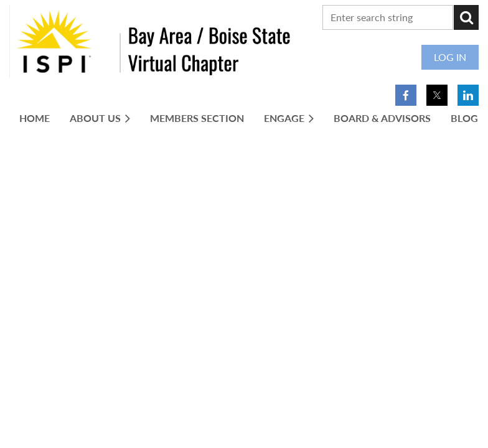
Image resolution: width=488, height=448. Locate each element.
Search (466, 17)
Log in (450, 57)
